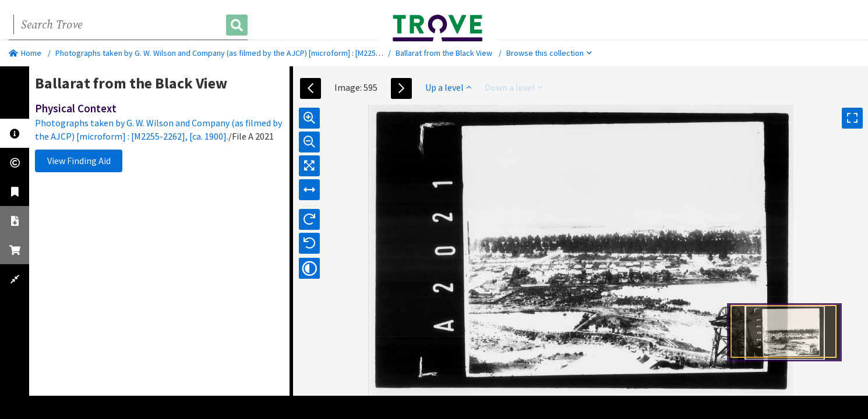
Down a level (514, 87)
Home (25, 53)
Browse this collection (549, 53)
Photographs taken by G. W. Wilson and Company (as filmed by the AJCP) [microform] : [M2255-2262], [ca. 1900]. (247, 53)
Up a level (448, 87)
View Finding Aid (79, 161)
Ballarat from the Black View (444, 53)
